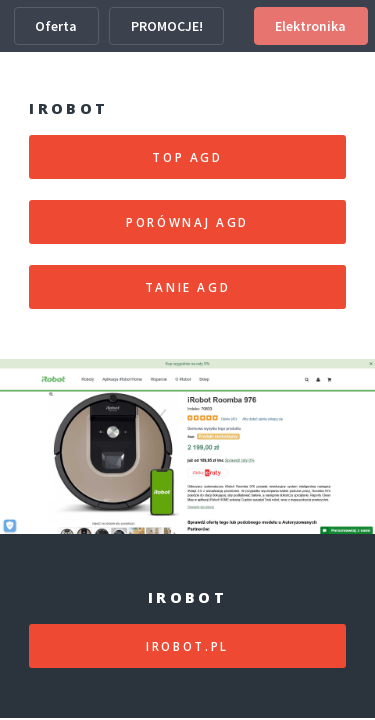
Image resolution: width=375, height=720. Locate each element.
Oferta (56, 26)
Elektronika (310, 26)
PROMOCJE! (167, 26)
